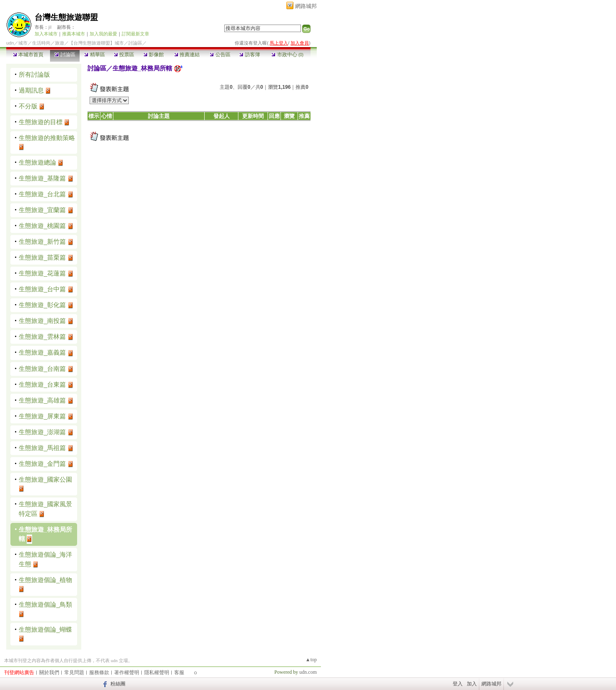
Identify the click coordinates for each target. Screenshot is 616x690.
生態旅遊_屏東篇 (42, 416)
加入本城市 (46, 34)
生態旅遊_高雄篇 (42, 400)
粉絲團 (118, 684)
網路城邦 (306, 6)
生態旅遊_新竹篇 (42, 241)
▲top (311, 660)
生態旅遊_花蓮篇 (42, 273)
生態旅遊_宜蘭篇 (42, 210)
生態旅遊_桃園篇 (42, 226)
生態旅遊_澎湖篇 (42, 432)
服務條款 (99, 672)
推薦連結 (187, 55)
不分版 (28, 106)
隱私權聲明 (157, 672)
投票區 (124, 55)
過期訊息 (31, 90)
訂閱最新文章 (135, 34)
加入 (472, 684)
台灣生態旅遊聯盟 (66, 17)
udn (10, 43)
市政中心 (287, 55)
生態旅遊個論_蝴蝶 (45, 629)
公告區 (220, 55)
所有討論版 (34, 74)
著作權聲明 (127, 672)
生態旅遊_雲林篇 (42, 336)
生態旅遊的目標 (41, 122)
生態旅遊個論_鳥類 (45, 604)
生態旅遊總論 (38, 162)
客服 (179, 672)
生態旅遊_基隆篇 (42, 178)
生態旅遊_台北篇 (42, 194)
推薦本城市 (74, 34)
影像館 (154, 55)
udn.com (308, 672)
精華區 (94, 55)
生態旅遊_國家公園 (45, 479)
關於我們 (49, 672)
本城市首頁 (28, 55)
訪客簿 (249, 55)
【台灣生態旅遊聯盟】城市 (96, 43)
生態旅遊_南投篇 (42, 321)
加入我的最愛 (103, 34)
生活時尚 (41, 43)
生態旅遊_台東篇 (42, 384)
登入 (458, 684)
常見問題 (74, 672)
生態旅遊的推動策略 (47, 138)
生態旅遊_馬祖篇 (42, 448)
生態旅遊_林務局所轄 (142, 68)
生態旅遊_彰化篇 (42, 305)
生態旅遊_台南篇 (42, 369)
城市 (23, 43)
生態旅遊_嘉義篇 (42, 352)
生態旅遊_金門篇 (42, 464)
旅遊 (60, 43)
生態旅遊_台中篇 (42, 289)
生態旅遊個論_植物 (45, 580)
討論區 (65, 55)
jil (50, 27)
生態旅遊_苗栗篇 (42, 257)
